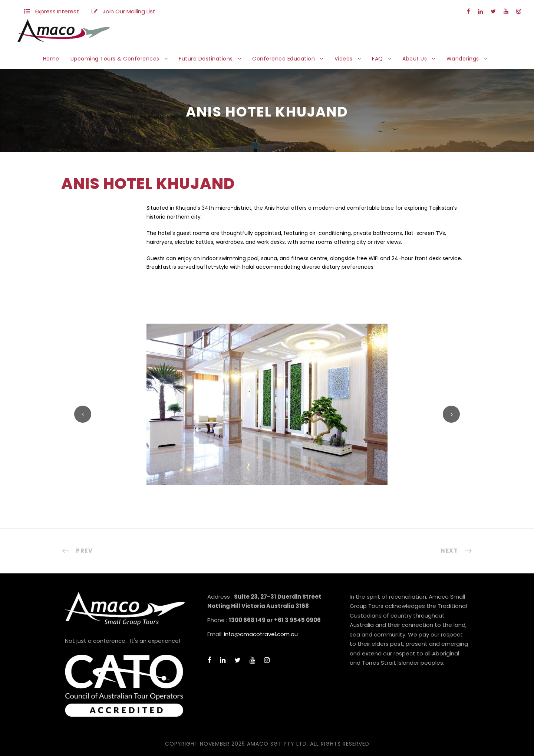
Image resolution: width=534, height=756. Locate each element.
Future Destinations (206, 59)
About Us (415, 59)
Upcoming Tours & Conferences (115, 59)
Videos (344, 59)
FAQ (378, 59)
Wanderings (463, 59)
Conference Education (284, 59)
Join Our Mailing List (129, 11)
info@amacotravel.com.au (261, 634)
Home (51, 59)
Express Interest (57, 11)
